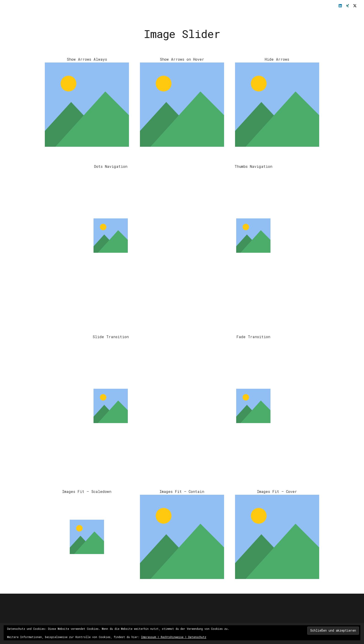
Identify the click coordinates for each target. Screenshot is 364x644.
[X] (355, 6)
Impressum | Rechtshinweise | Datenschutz (174, 637)
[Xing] (348, 6)
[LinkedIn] (340, 6)
